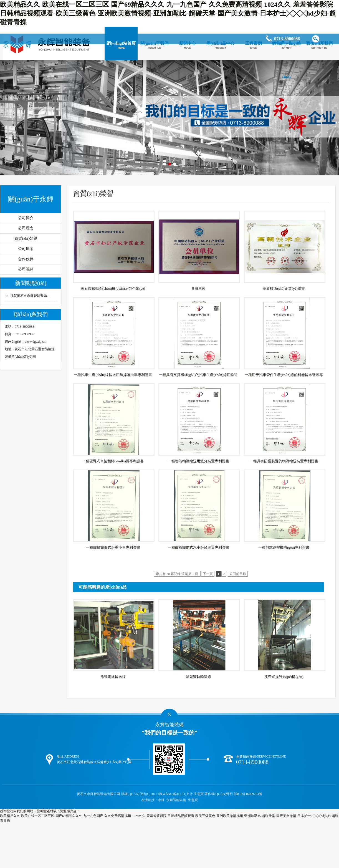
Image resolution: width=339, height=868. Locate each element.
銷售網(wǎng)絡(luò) (286, 60)
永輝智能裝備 (176, 800)
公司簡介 (26, 218)
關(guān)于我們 (155, 43)
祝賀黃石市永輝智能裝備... (30, 296)
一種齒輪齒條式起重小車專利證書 (113, 547)
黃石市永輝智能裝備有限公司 (99, 794)
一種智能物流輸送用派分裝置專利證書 (198, 461)
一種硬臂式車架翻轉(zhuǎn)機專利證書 (113, 461)
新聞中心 (188, 43)
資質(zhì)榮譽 (26, 239)
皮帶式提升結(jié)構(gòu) (284, 677)
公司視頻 (26, 269)
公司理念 (26, 228)
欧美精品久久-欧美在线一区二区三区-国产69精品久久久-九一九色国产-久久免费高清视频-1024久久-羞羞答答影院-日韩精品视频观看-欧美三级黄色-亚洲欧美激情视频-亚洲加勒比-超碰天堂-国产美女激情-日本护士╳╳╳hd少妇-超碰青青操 (168, 13)
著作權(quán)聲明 (219, 794)
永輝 (161, 800)
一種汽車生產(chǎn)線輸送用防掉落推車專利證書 (113, 375)
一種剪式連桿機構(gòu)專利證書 (284, 547)
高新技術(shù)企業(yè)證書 (284, 288)
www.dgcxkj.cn (35, 342)
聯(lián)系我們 (319, 43)
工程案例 (254, 43)
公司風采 (26, 249)
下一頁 (208, 574)
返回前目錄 (238, 574)
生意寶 (199, 794)
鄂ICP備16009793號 (248, 794)
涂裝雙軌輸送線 (198, 677)
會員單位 (198, 288)
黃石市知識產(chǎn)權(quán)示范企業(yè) (113, 288)
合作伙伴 (26, 259)
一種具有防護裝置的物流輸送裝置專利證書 (284, 461)
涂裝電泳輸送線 (113, 677)
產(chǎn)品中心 (220, 43)
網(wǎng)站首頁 (121, 43)
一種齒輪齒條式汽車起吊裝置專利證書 (198, 547)
